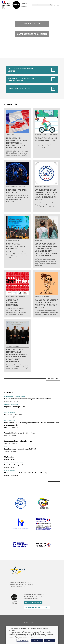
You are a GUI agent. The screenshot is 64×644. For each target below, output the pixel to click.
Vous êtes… (30, 24)
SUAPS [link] (19, 415)
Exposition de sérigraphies (14, 407)
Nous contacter (32, 602)
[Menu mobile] (57, 5)
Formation (9, 241)
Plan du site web (28, 623)
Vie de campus (53, 135)
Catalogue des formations (32, 34)
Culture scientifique (12, 187)
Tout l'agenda (54, 483)
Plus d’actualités (53, 379)
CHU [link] (15, 369)
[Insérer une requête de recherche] (42, 5)
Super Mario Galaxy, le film (14, 465)
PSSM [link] (34, 449)
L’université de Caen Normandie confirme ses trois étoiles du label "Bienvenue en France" (46, 195)
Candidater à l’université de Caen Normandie (21, 79)
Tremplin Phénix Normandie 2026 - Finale (20, 433)
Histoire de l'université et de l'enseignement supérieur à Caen (28, 399)
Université (47, 187)
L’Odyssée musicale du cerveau (16, 191)
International (10, 135)
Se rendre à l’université (36, 607)
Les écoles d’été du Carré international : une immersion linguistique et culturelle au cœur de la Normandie (46, 250)
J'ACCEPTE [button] (37, 641)
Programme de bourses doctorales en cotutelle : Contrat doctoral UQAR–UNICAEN (17, 143)
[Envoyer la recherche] (51, 5)
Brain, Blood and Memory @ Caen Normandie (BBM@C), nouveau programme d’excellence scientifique (17, 356)
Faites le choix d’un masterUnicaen (21, 70)
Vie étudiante (46, 297)
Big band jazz (9, 457)
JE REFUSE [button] (49, 641)
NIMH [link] (16, 367)
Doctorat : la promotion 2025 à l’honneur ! (16, 246)
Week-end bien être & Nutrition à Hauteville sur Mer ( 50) (26, 473)
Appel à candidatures (12, 297)
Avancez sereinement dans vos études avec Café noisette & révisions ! (46, 304)
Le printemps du (13, 415)
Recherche (22, 187)
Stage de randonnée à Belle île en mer (19, 441)
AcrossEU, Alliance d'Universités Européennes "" (22, 584)
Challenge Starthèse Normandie (12, 303)
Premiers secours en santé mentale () (20, 449)
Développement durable (42, 135)
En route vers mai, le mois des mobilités (46, 139)
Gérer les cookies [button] (23, 640)
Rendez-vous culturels (19, 89)
